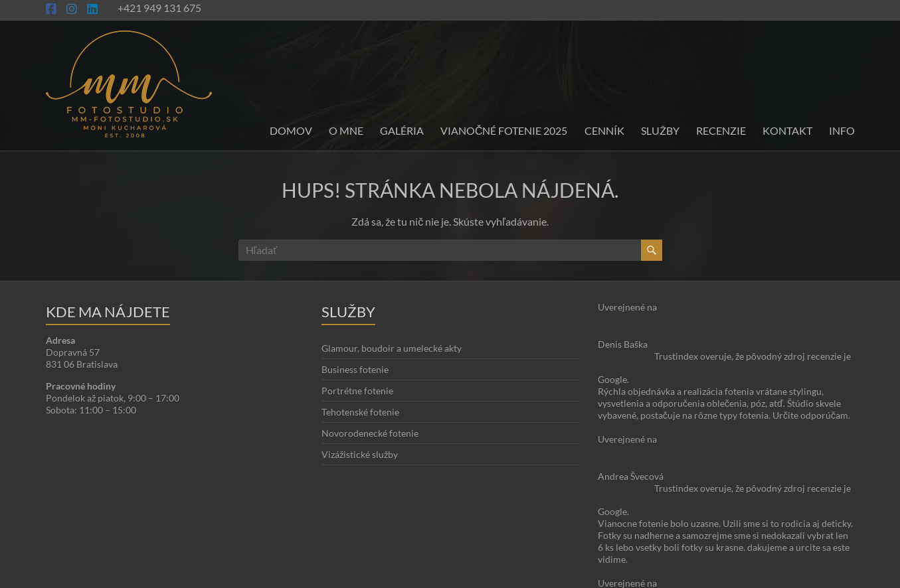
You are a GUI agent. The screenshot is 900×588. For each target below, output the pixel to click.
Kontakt (787, 130)
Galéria (402, 130)
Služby (660, 130)
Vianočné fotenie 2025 (504, 130)
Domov (291, 130)
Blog (808, 551)
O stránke (773, 551)
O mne (346, 130)
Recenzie (721, 130)
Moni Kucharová (124, 575)
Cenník (604, 130)
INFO (842, 130)
